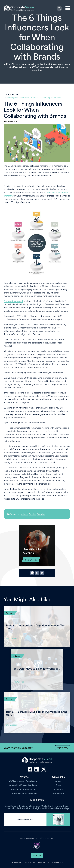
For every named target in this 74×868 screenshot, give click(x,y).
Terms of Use (16, 862)
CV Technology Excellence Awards (24, 781)
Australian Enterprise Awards (24, 785)
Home (6, 94)
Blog (58, 785)
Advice (25, 514)
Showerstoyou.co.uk (14, 301)
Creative (41, 514)
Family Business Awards (24, 793)
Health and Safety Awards (24, 789)
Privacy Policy (43, 862)
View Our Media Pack (25, 820)
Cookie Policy (57, 862)
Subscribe (58, 793)
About (59, 781)
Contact (59, 789)
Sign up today (63, 748)
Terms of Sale (30, 862)
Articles (15, 94)
